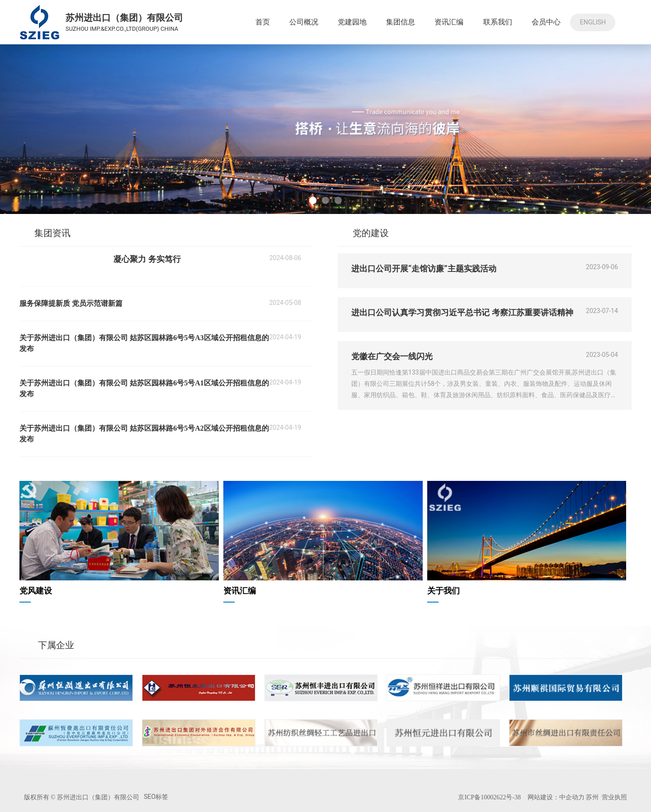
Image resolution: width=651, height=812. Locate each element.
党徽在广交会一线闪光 (392, 356)
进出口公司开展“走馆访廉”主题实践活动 (424, 268)
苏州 (592, 797)
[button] (313, 200)
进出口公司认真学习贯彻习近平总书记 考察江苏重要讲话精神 (462, 312)
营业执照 (614, 797)
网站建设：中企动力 (556, 797)
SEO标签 (156, 797)
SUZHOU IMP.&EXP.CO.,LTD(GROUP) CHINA (122, 29)
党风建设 (36, 591)
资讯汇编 (240, 591)
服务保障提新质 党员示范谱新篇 (71, 303)
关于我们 (443, 591)
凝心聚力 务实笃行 (147, 259)
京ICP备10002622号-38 (489, 797)
